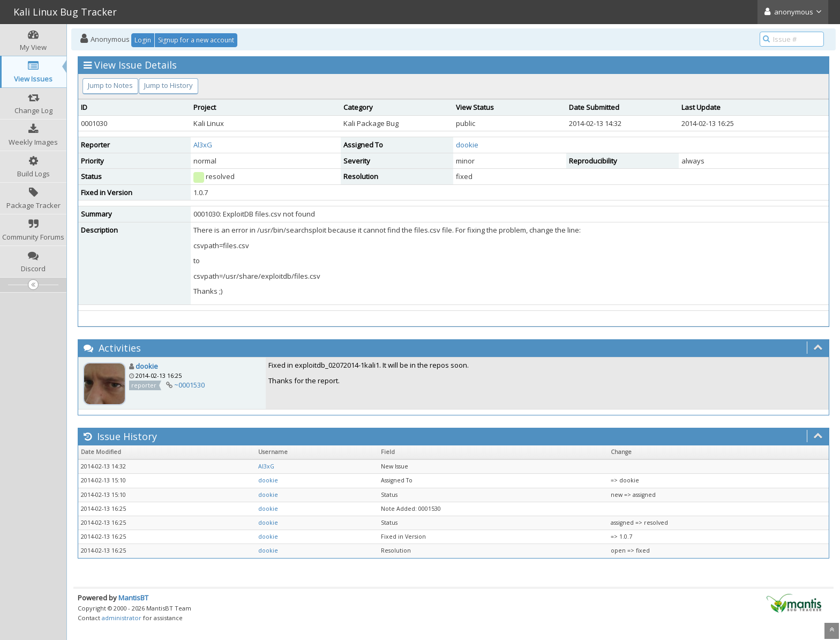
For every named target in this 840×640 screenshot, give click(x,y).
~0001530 (189, 385)
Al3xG (203, 145)
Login (143, 40)
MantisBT (133, 598)
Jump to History (168, 85)
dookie (467, 145)
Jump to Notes (110, 85)
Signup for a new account (196, 40)
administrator (122, 618)
